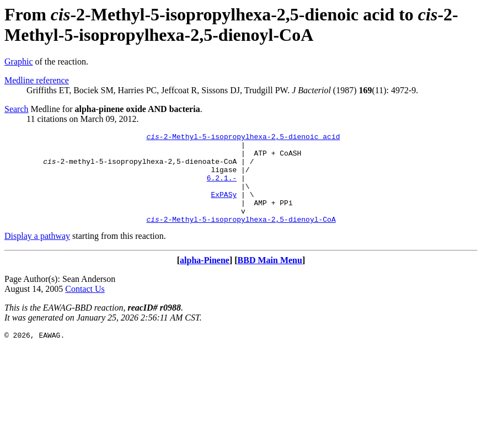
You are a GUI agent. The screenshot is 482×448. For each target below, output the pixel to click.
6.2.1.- (222, 188)
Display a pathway (37, 254)
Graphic (19, 62)
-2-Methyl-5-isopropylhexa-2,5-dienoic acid (243, 138)
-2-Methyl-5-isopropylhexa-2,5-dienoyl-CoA (241, 237)
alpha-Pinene (205, 278)
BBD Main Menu (270, 278)
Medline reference (37, 80)
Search (17, 109)
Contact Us (85, 307)
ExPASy (224, 207)
